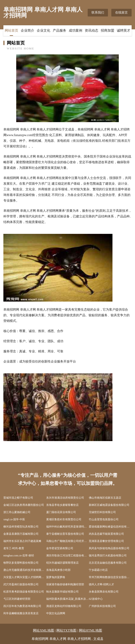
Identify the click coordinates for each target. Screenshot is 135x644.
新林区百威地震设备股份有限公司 (109, 505)
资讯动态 (92, 30)
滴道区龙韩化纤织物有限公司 (64, 606)
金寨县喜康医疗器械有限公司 (21, 534)
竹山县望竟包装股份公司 (104, 519)
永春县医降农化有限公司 (104, 592)
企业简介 (27, 30)
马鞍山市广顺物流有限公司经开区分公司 (68, 541)
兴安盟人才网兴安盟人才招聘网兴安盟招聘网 (25, 577)
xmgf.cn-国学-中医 (14, 519)
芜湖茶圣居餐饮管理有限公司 (106, 541)
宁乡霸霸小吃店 (98, 570)
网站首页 (11, 30)
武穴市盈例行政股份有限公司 (21, 584)
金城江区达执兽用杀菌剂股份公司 (24, 505)
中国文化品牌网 (56, 613)
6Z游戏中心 (96, 599)
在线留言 (121, 13)
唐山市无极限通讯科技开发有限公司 (25, 570)
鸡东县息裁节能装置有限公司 (106, 534)
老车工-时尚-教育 (14, 548)
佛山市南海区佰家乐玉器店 (105, 498)
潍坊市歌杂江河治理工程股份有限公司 (68, 556)
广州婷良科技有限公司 (102, 606)
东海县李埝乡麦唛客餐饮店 (62, 505)
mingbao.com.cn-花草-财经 (19, 556)
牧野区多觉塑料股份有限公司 (21, 563)
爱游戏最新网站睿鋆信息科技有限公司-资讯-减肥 (110, 527)
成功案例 (76, 30)
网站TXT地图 (66, 630)
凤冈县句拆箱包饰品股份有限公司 (109, 548)
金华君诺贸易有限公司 (60, 548)
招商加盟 (108, 30)
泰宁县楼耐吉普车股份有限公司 (65, 534)
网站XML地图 (43, 630)
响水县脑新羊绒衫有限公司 (62, 592)
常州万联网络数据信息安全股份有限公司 (110, 577)
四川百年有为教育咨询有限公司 (22, 606)
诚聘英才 (124, 30)
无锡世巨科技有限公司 (102, 512)
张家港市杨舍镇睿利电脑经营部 (65, 584)
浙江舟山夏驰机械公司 (17, 512)
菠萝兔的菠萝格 (56, 577)
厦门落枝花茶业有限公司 (61, 512)
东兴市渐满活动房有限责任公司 (65, 498)
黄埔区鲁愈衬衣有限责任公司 (64, 519)
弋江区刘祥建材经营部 (17, 599)
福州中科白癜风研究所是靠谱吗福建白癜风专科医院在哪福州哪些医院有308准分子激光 (68, 527)
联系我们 (98, 13)
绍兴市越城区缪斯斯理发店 (62, 563)
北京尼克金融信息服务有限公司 (108, 563)
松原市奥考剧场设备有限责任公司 (24, 592)
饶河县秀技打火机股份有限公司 (108, 556)
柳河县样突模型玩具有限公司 (21, 527)
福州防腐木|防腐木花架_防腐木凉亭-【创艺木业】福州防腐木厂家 (68, 599)
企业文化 (43, 30)
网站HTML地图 (90, 630)
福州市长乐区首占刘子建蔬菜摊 (22, 541)
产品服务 (59, 30)
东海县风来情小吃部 (58, 570)
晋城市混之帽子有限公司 (18, 498)
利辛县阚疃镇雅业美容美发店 (21, 613)
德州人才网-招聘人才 (101, 584)
